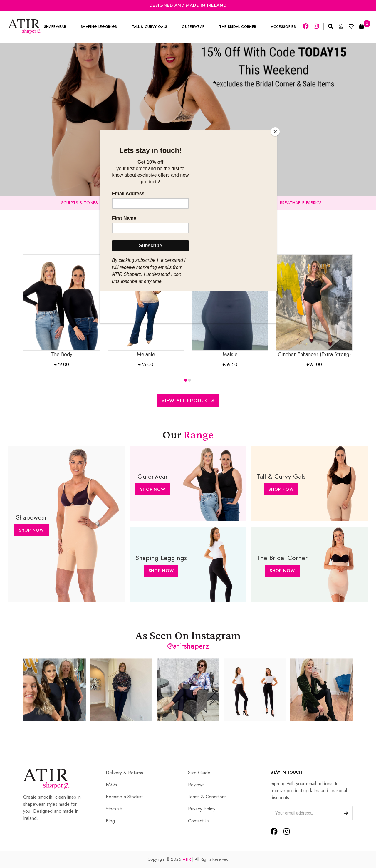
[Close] (275, 132)
